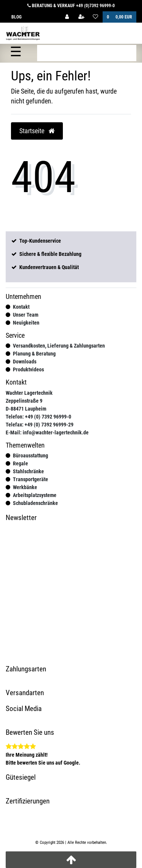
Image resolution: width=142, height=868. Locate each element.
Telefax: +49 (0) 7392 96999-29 (40, 425)
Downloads (25, 362)
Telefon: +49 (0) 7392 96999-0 (38, 417)
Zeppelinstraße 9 (24, 401)
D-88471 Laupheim (26, 409)
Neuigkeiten (26, 323)
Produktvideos (28, 369)
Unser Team (26, 315)
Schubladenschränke (35, 503)
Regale (20, 463)
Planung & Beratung (34, 354)
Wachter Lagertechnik (29, 393)
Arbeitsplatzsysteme (35, 495)
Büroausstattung (30, 456)
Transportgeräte (30, 479)
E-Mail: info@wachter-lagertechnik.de (47, 432)
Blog (16, 17)
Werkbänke (25, 487)
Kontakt (21, 307)
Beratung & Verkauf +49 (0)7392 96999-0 (71, 6)
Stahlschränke (28, 471)
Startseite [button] (37, 131)
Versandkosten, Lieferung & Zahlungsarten (59, 346)
